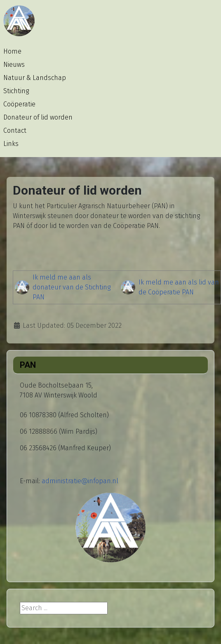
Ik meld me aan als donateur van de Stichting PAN (72, 287)
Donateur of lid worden (38, 117)
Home (12, 51)
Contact (15, 130)
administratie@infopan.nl (80, 481)
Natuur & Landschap (35, 78)
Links (11, 144)
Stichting (16, 91)
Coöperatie (19, 104)
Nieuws (14, 65)
